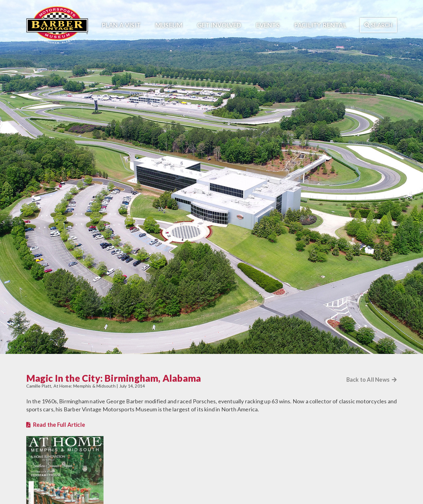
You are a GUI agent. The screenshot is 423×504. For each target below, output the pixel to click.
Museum (169, 25)
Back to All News (372, 380)
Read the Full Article (59, 425)
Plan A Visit (121, 25)
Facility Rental (320, 25)
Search (379, 25)
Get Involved (219, 25)
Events (268, 25)
